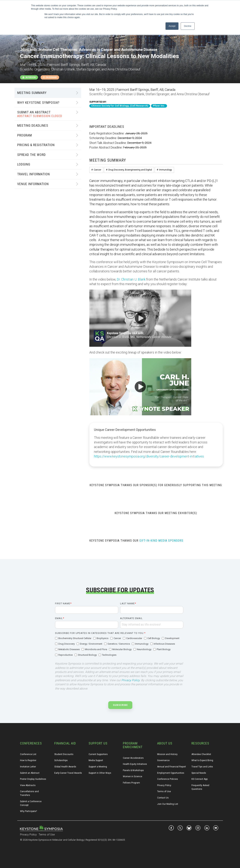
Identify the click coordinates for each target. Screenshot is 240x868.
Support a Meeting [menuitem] (98, 767)
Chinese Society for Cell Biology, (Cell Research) (120, 106)
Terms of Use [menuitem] (164, 791)
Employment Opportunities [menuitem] (171, 773)
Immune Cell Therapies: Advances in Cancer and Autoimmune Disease (98, 50)
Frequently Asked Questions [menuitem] (201, 787)
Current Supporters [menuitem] (98, 754)
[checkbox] (119, 647)
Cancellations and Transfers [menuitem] (30, 793)
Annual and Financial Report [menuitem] (172, 767)
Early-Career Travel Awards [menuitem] (68, 773)
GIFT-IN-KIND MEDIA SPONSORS (161, 541)
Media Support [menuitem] (96, 760)
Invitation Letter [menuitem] (28, 767)
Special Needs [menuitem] (199, 773)
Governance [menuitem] (163, 760)
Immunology (166, 170)
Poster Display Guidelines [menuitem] (33, 779)
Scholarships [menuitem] (61, 760)
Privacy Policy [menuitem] (164, 785)
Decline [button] (188, 26)
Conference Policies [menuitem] (168, 779)
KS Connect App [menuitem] (200, 779)
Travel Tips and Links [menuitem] (202, 767)
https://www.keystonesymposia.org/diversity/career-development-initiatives (149, 456)
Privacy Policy (130, 680)
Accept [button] (172, 26)
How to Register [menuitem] (28, 760)
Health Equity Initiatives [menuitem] (135, 764)
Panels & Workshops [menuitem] (133, 770)
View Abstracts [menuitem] (28, 785)
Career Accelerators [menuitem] (133, 758)
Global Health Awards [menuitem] (65, 767)
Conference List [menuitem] (28, 754)
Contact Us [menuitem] (163, 798)
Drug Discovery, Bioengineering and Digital (130, 170)
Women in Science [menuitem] (133, 776)
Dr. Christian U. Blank (131, 279)
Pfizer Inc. (159, 106)
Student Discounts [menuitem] (64, 754)
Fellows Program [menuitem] (131, 783)
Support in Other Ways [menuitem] (100, 773)
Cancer (97, 170)
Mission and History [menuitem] (167, 754)
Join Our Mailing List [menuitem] (168, 804)
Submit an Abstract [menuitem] (30, 773)
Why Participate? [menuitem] (28, 811)
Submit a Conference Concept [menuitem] (31, 803)
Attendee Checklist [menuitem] (201, 754)
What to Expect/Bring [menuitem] (202, 760)
